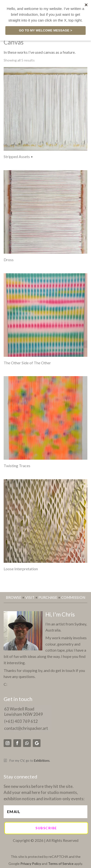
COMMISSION (73, 597)
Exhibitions (42, 761)
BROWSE (14, 597)
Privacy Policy (31, 864)
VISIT (30, 597)
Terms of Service (61, 864)
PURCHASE (48, 597)
